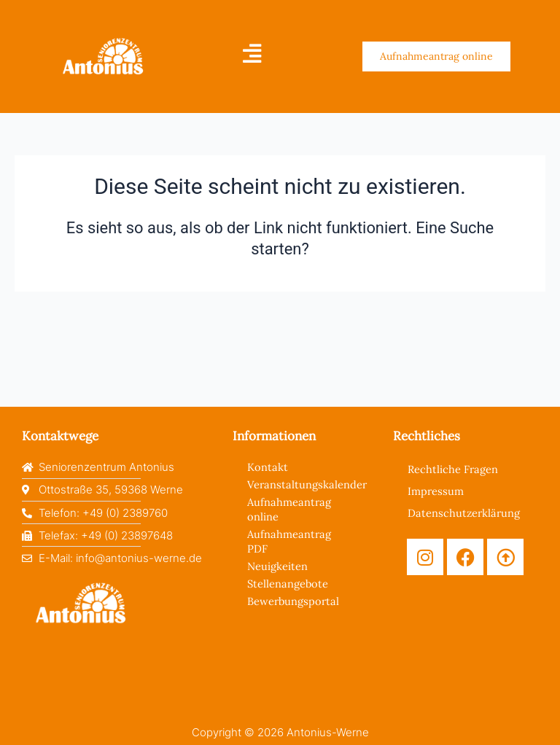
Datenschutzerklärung (464, 513)
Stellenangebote (288, 584)
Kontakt (268, 467)
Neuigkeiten (277, 566)
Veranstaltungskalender (305, 484)
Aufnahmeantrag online (289, 509)
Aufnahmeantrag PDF (289, 541)
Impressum (436, 491)
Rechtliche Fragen (453, 469)
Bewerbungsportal (293, 601)
